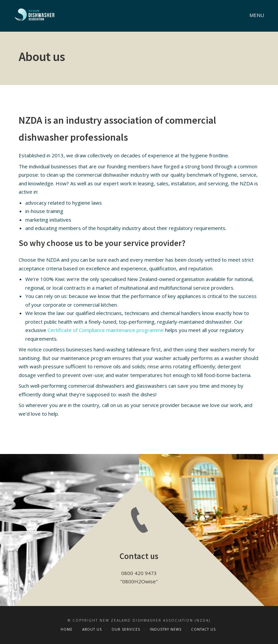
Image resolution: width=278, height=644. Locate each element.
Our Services (126, 629)
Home (67, 629)
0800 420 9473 (139, 573)
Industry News (166, 629)
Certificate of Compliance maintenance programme (106, 330)
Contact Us (203, 629)
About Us (92, 629)
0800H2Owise (139, 581)
